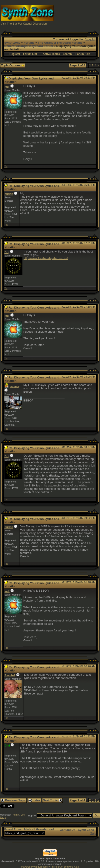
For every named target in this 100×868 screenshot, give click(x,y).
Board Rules (13, 829)
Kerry (3, 817)
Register (15, 54)
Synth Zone (12, 43)
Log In (90, 39)
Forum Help (83, 54)
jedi (7, 87)
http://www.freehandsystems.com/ (46, 258)
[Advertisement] (77, 14)
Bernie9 (10, 675)
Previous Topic (13, 800)
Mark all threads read (39, 829)
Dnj (7, 252)
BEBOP (15, 387)
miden (9, 194)
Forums (29, 43)
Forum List (30, 54)
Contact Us (68, 830)
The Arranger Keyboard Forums (60, 43)
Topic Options (13, 65)
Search (67, 54)
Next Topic (52, 800)
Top (6, 166)
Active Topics (51, 54)
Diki (23, 815)
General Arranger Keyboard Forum (29, 46)
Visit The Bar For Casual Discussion (24, 24)
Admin (16, 815)
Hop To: (32, 816)
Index (34, 800)
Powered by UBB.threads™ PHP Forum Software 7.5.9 (50, 867)
